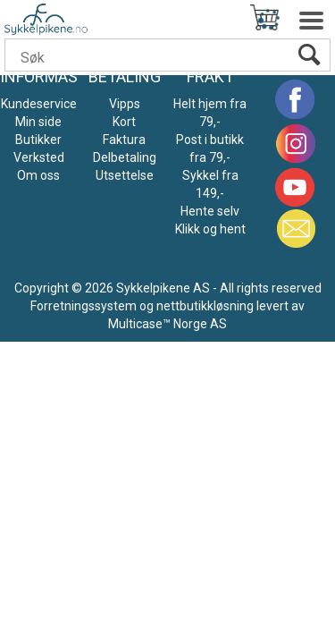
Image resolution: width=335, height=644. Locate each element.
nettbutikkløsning (205, 306)
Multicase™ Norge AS (167, 324)
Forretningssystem (84, 306)
